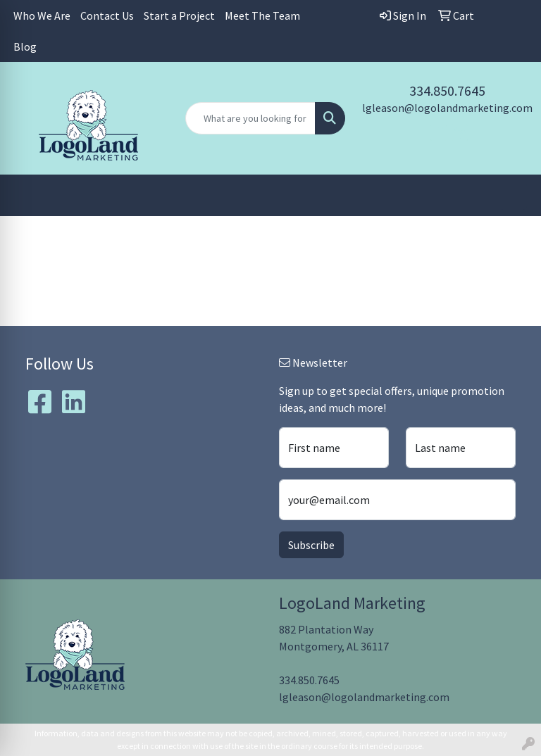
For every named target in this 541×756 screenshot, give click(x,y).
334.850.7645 (447, 90)
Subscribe (311, 545)
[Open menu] (513, 196)
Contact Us (107, 15)
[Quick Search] (250, 118)
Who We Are (42, 15)
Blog (25, 46)
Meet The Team (262, 15)
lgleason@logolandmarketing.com (447, 108)
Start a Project (179, 15)
